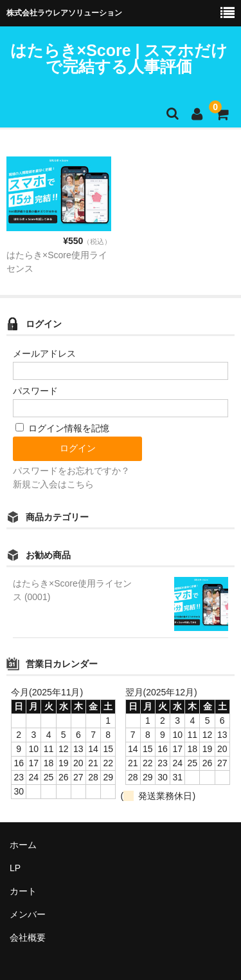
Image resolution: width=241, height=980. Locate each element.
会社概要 (28, 938)
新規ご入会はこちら (53, 484)
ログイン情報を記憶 (62, 428)
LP (15, 868)
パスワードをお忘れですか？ (71, 471)
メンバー (28, 914)
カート (23, 891)
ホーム (23, 845)
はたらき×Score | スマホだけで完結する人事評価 (119, 58)
